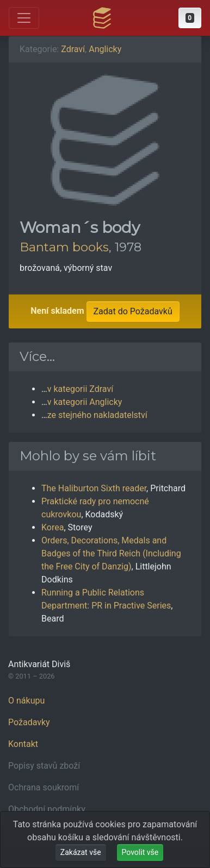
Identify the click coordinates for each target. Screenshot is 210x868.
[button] (190, 18)
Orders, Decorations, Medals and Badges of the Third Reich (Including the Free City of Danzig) (111, 553)
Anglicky (105, 49)
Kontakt (23, 744)
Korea (53, 527)
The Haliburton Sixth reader (94, 488)
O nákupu (26, 701)
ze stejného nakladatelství (97, 415)
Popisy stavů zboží (44, 766)
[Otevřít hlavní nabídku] (24, 18)
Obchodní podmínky (47, 809)
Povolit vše (140, 852)
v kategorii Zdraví (80, 389)
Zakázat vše (81, 852)
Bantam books (64, 247)
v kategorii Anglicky (85, 402)
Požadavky (29, 722)
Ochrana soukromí (44, 787)
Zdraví (73, 49)
